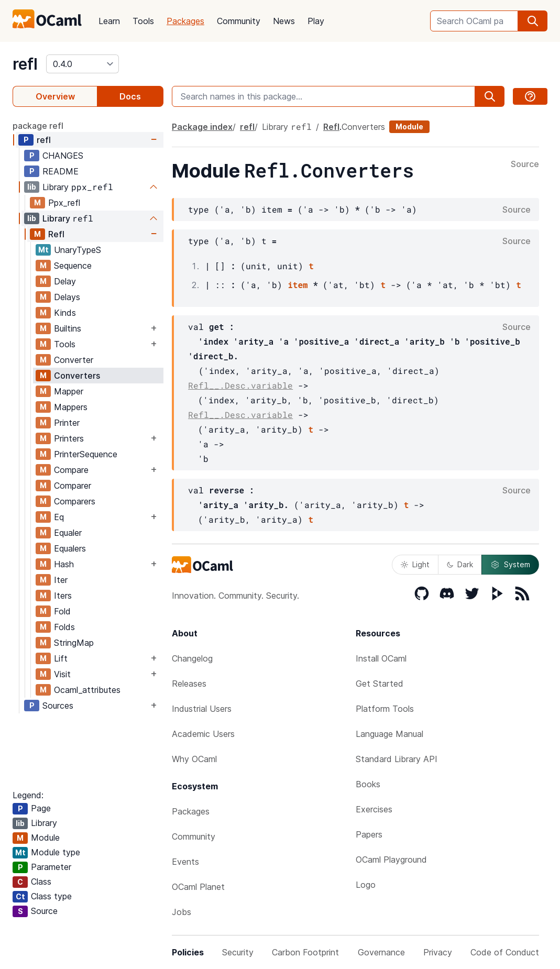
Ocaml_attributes (87, 690)
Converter (74, 360)
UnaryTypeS (78, 250)
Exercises (374, 809)
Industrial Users (202, 709)
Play (316, 21)
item (298, 285)
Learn (109, 21)
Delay (65, 281)
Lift (61, 658)
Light (415, 564)
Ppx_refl (64, 203)
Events (185, 862)
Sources (58, 706)
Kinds (65, 313)
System (510, 565)
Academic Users (203, 734)
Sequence (73, 266)
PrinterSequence (86, 454)
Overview (55, 96)
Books (368, 784)
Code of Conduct (505, 952)
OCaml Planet (198, 887)
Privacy (438, 952)
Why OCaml (194, 759)
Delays (67, 297)
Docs (130, 96)
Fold (62, 611)
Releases (189, 684)
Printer (67, 423)
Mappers (71, 407)
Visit (62, 674)
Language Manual (389, 734)
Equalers (70, 548)
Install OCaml (381, 658)
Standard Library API (397, 759)
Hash (64, 564)
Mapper (69, 391)
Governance (381, 952)
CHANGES (63, 156)
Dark (460, 564)
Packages (185, 21)
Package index (202, 127)
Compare (71, 470)
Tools (143, 21)
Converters (77, 376)
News (284, 21)
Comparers (75, 501)
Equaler (68, 533)
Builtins (68, 328)
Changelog (192, 658)
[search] (533, 21)
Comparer (73, 486)
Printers (69, 438)
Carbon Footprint (305, 952)
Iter (61, 580)
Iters (63, 596)
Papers (369, 834)
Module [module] (409, 126)
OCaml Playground (391, 860)
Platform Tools (385, 709)
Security (238, 952)
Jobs (182, 912)
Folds (64, 627)
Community (239, 21)
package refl (38, 126)
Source (525, 164)
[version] (83, 64)
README (61, 171)
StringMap (74, 643)
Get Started (380, 684)
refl (25, 64)
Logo (366, 885)
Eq (59, 517)
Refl (56, 234)
